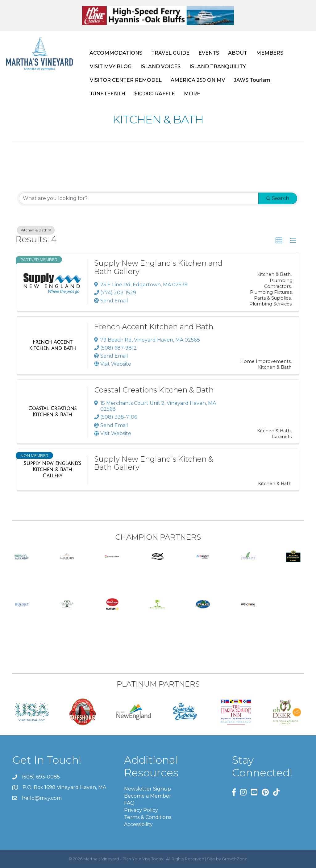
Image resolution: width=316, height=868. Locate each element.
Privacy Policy (141, 810)
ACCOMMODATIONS (116, 53)
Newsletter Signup (148, 789)
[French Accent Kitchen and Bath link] (52, 345)
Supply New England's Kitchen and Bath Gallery (158, 267)
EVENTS (209, 53)
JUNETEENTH (108, 94)
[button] (279, 241)
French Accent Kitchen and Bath (154, 327)
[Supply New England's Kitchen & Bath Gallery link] (52, 469)
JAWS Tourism (252, 80)
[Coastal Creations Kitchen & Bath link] (52, 411)
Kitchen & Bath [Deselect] (36, 230)
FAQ (129, 803)
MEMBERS (270, 53)
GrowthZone (235, 859)
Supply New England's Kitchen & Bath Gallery (154, 463)
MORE (192, 94)
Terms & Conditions (148, 817)
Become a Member (148, 796)
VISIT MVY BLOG (111, 66)
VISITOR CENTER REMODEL (126, 80)
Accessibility (138, 825)
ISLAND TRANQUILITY (218, 66)
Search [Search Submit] (278, 198)
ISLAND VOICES (160, 66)
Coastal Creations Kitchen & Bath (154, 390)
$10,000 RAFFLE (155, 94)
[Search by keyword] (139, 198)
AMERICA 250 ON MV (198, 80)
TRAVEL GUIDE (170, 53)
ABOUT (238, 53)
